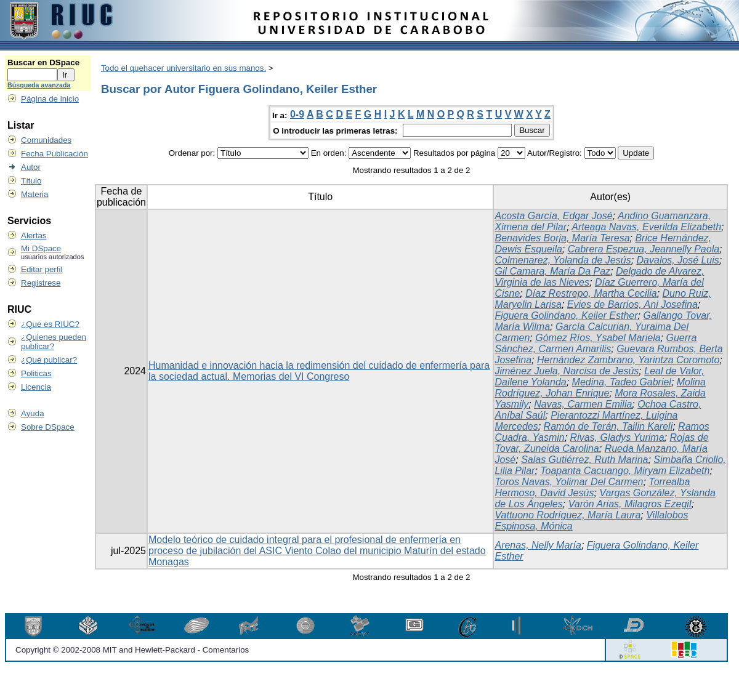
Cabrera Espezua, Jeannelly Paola (644, 249)
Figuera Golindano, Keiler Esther (566, 316)
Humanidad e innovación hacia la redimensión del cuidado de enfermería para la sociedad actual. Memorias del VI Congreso (319, 371)
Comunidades (46, 140)
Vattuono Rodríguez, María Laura (567, 515)
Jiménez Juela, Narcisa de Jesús (567, 371)
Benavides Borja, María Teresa (562, 238)
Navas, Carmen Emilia (583, 404)
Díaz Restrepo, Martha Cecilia (591, 293)
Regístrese (41, 283)
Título (31, 181)
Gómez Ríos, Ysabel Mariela (598, 338)
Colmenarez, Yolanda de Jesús (563, 260)
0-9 (297, 114)
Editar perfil (42, 269)
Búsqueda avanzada (39, 85)
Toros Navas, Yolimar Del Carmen (569, 482)
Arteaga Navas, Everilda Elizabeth (646, 227)
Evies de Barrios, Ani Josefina (632, 304)
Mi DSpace (41, 248)
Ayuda (33, 413)
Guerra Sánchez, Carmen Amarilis (596, 343)
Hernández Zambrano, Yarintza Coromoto (628, 360)
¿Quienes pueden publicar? (54, 342)
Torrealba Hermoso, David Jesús (592, 487)
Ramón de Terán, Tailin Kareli (608, 426)
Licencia (36, 387)
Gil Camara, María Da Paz (552, 271)
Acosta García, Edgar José (553, 216)
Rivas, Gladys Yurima (617, 437)
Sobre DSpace (48, 427)
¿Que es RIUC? (50, 324)
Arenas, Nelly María (538, 545)
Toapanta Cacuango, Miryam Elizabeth (625, 471)
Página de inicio (50, 99)
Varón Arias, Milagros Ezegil (630, 504)
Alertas (34, 235)
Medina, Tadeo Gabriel (622, 382)
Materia (34, 194)
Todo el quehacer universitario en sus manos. (184, 68)
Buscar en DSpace (43, 62)
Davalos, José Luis (678, 260)
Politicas (36, 373)
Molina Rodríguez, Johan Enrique (600, 388)
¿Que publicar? (49, 360)
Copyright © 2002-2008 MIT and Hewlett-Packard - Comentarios (132, 650)
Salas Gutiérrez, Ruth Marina (584, 460)
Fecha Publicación (55, 154)
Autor (31, 167)
